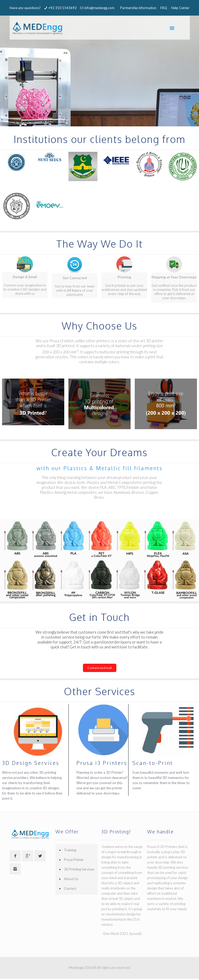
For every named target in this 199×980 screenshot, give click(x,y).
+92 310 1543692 (63, 8)
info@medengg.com (99, 8)
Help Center (180, 8)
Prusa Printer (74, 860)
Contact (70, 888)
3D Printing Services (79, 869)
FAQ (164, 8)
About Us (71, 879)
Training (70, 850)
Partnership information (138, 8)
